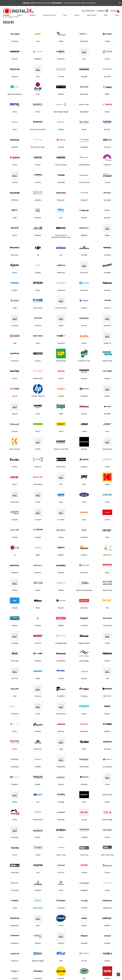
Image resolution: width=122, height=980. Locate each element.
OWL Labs (15, 667)
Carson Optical (61, 171)
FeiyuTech (84, 296)
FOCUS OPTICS (61, 314)
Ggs (15, 349)
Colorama (107, 171)
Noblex (15, 631)
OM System (107, 631)
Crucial (107, 188)
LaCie (84, 508)
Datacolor (61, 206)
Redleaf (38, 737)
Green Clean (107, 367)
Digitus (107, 241)
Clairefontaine (84, 171)
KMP (84, 490)
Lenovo (107, 526)
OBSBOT (61, 631)
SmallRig (61, 808)
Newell (15, 614)
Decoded (107, 206)
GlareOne (61, 349)
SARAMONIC (84, 773)
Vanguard (84, 896)
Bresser (61, 135)
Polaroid (38, 702)
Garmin (84, 331)
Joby (107, 437)
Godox (84, 349)
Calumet (61, 153)
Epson (38, 296)
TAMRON (84, 843)
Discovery (15, 261)
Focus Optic (38, 314)
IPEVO (38, 437)
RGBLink (107, 737)
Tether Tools (61, 861)
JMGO (84, 437)
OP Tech (38, 649)
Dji (38, 261)
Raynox (107, 720)
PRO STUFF (107, 702)
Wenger (107, 949)
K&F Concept (15, 455)
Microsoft (84, 579)
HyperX (107, 402)
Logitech (61, 561)
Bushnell (15, 153)
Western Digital (38, 967)
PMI (107, 684)
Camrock (107, 153)
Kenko (15, 473)
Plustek (84, 684)
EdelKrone (61, 279)
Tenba (38, 861)
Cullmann (15, 206)
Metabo (61, 579)
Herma (15, 402)
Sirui (38, 808)
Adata (61, 47)
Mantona (15, 579)
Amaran (15, 65)
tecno (15, 861)
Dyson (15, 279)
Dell (61, 224)
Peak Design (84, 667)
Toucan (107, 879)
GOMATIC (107, 349)
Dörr (61, 261)
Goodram (15, 367)
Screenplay (107, 773)
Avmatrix (107, 82)
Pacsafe (38, 667)
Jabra (61, 437)
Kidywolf (38, 473)
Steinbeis (61, 826)
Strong (84, 826)
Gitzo (38, 349)
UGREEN (38, 896)
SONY (84, 808)
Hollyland (84, 402)
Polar (15, 702)
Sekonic (61, 790)
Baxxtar (61, 100)
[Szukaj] (55, 11)
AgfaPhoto (84, 47)
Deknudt (38, 224)
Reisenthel (84, 737)
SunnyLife (15, 843)
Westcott (15, 967)
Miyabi (38, 596)
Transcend (15, 896)
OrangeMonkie (61, 649)
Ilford (38, 420)
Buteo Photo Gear (38, 153)
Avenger (84, 82)
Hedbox (107, 384)
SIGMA (15, 808)
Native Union (107, 596)
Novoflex (38, 631)
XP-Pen (84, 967)
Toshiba (84, 879)
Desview (107, 224)
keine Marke (107, 455)
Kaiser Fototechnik (61, 455)
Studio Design (107, 826)
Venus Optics (38, 914)
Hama (61, 384)
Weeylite (84, 949)
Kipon (15, 490)
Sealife (38, 790)
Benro (38, 118)
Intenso (15, 437)
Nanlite (61, 596)
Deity (15, 224)
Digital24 (84, 241)
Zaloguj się (103, 11)
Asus (38, 82)
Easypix (38, 279)
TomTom (61, 879)
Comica (38, 188)
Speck (107, 808)
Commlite (61, 188)
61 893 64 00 (88, 11)
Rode (61, 755)
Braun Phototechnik (38, 135)
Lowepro (84, 561)
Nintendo (84, 614)
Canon (15, 171)
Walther (38, 949)
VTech (61, 931)
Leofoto (61, 543)
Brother (107, 135)
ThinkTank (15, 879)
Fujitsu (61, 331)
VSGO (38, 931)
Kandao (84, 455)
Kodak (107, 490)
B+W (38, 100)
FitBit (15, 314)
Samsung (107, 755)
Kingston (84, 473)
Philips (38, 684)
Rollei (84, 755)
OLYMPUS (84, 631)
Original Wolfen (84, 649)
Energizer (107, 279)
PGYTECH (15, 684)
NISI (107, 614)
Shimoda (84, 790)
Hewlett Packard (38, 402)
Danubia (38, 206)
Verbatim (61, 914)
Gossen (38, 367)
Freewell (15, 331)
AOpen (107, 65)
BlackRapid (84, 118)
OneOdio (15, 649)
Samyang (15, 773)
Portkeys (84, 702)
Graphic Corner (84, 367)
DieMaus (38, 241)
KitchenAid (38, 490)
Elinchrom (84, 279)
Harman (84, 384)
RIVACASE (38, 755)
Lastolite (15, 526)
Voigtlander (15, 931)
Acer (38, 47)
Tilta (38, 879)
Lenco (84, 526)
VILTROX (84, 914)
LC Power (38, 526)
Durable (84, 261)
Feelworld (61, 296)
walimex (107, 931)
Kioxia (107, 473)
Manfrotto (107, 561)
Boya (15, 135)
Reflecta (61, 737)
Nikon (38, 614)
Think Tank (84, 861)
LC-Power (61, 526)
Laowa (107, 508)
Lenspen (38, 543)
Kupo (61, 508)
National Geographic (84, 596)
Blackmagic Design (61, 118)
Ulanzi (61, 896)
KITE (61, 490)
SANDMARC (61, 773)
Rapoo (84, 720)
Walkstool (15, 949)
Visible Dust (107, 914)
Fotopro (84, 314)
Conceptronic (84, 188)
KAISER (38, 455)
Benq (15, 118)
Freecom (107, 314)
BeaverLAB (84, 100)
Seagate (15, 790)
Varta (15, 914)
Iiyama (15, 420)
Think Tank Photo (107, 861)
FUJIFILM (38, 331)
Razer (15, 737)
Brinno (84, 135)
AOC (84, 65)
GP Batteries (61, 367)
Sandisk (38, 773)
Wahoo (84, 931)
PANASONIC (61, 667)
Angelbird (38, 65)
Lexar (107, 543)
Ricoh (15, 755)
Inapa (61, 420)
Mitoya (15, 596)
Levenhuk (84, 543)
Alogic (107, 47)
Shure (107, 790)
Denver (84, 224)
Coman (15, 188)
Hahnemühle (38, 384)
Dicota (15, 241)
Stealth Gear (38, 826)
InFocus (84, 420)
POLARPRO (61, 702)
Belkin (107, 100)
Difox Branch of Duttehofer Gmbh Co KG (61, 242)
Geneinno (107, 331)
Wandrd (61, 949)
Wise (61, 967)
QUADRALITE (61, 720)
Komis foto (15, 508)
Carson (38, 171)
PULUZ (38, 720)
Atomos (61, 82)
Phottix (61, 684)
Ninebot (61, 614)
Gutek (15, 384)
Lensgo (15, 543)
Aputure (15, 82)
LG (15, 561)
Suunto (38, 843)
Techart (107, 843)
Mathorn (38, 579)
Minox (107, 579)
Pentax (107, 667)
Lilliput (38, 561)
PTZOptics (15, 720)
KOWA (38, 508)
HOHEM (61, 402)
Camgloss (84, 153)
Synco (61, 843)
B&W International (15, 100)
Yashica (107, 967)
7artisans (15, 47)
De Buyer (84, 206)
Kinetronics (61, 473)
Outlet (107, 649)
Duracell (107, 261)
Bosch (107, 118)
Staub (15, 826)
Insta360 (107, 420)
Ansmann (61, 65)
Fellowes (107, 296)
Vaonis (107, 896)
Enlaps (15, 296)
